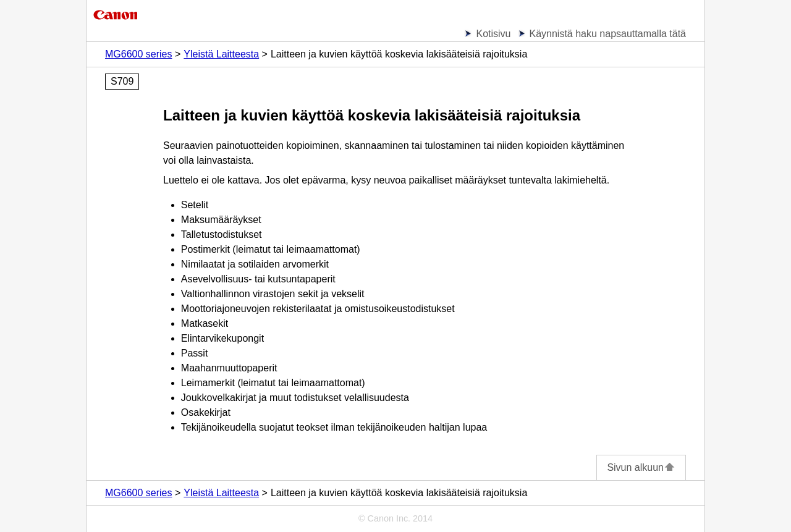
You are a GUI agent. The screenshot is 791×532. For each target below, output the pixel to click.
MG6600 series (139, 54)
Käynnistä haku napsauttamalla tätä (608, 34)
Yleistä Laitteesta (221, 54)
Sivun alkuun (641, 467)
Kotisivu (493, 34)
